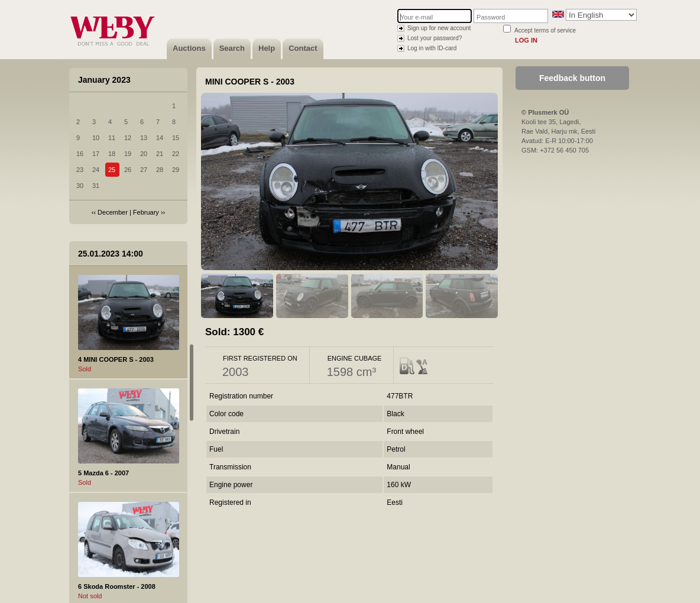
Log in (526, 40)
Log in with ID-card (432, 48)
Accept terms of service (545, 30)
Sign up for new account (439, 28)
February (146, 212)
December (113, 212)
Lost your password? (435, 38)
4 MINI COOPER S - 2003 (116, 359)
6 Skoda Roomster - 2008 (117, 586)
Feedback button (572, 78)
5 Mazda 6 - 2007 (103, 473)
